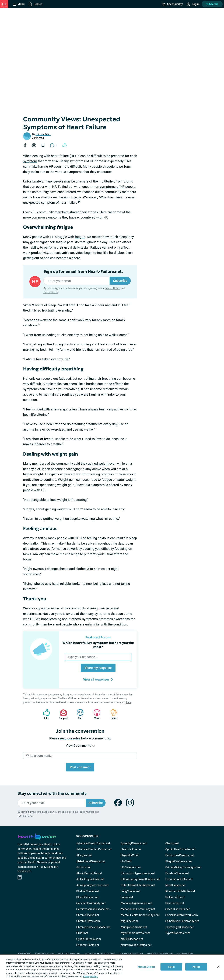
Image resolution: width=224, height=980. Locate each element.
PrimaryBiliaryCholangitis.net (183, 867)
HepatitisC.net (130, 855)
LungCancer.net (130, 891)
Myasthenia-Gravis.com (135, 933)
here (129, 702)
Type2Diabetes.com (178, 933)
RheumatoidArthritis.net (180, 891)
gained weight (98, 464)
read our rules (70, 738)
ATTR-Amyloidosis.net (90, 879)
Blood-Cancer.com (88, 897)
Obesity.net (172, 843)
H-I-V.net (126, 861)
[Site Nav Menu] (19, 4)
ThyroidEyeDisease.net (179, 927)
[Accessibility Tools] (172, 4)
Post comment (80, 767)
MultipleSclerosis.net (134, 927)
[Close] (218, 967)
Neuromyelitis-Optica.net (136, 945)
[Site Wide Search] (36, 4)
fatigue (80, 237)
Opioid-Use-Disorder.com (181, 849)
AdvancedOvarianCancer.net (94, 849)
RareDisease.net (176, 885)
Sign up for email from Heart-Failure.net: (83, 271)
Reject (171, 967)
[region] (112, 967)
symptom (30, 161)
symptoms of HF (112, 187)
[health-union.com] (37, 836)
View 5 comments (80, 745)
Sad (78, 714)
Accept (196, 967)
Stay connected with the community (52, 793)
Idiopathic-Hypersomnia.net (138, 873)
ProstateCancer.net (177, 873)
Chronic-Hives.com (88, 921)
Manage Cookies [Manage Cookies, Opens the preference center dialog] (147, 967)
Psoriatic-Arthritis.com (179, 879)
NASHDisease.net (132, 939)
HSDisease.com (131, 867)
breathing (109, 379)
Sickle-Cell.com (175, 897)
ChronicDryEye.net (88, 915)
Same (112, 714)
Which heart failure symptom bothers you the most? (98, 645)
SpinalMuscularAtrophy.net (182, 921)
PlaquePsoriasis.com (179, 861)
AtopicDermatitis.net (89, 873)
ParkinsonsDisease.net (180, 855)
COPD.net (82, 933)
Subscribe (212, 4)
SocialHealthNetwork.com (182, 915)
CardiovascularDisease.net (93, 909)
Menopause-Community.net (138, 909)
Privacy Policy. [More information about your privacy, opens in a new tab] (91, 976)
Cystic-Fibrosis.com (89, 939)
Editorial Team (43, 134)
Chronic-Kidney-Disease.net (93, 927)
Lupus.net (127, 897)
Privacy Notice (112, 288)
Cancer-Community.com (91, 903)
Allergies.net (84, 855)
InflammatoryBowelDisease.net (140, 879)
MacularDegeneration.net (136, 903)
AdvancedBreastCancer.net (93, 843)
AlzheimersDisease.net (91, 861)
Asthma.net (83, 867)
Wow (95, 714)
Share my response (98, 668)
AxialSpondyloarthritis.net (92, 885)
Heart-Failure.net (131, 849)
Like (45, 714)
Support (62, 714)
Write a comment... (39, 756)
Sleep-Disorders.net (178, 909)
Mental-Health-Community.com (140, 915)
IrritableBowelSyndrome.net (138, 885)
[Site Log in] (193, 4)
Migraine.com (129, 921)
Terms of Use (51, 292)
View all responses (98, 679)
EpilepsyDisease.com (134, 843)
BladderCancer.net (88, 891)
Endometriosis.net (88, 945)
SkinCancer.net (175, 903)
